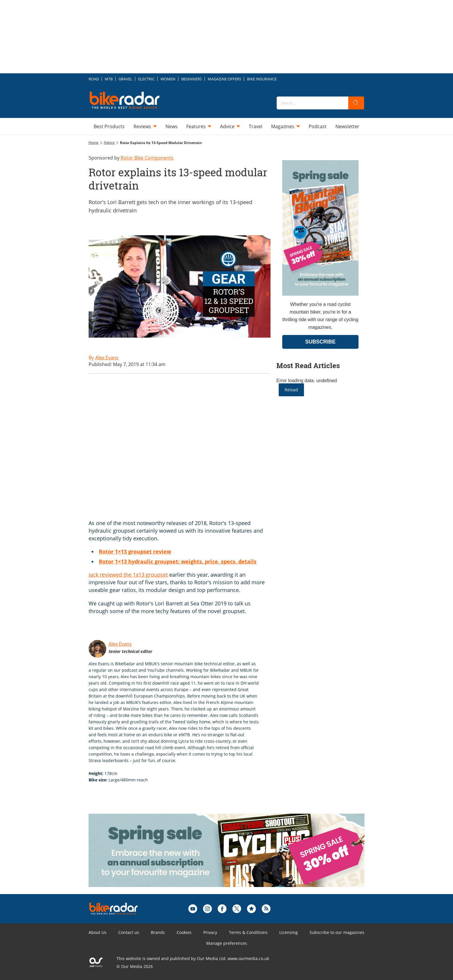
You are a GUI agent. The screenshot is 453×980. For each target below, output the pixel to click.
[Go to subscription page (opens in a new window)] (320, 294)
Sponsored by (131, 158)
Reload (291, 390)
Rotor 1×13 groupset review (135, 551)
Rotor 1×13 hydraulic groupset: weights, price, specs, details (178, 561)
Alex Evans (120, 644)
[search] (356, 103)
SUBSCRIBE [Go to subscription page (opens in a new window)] (320, 342)
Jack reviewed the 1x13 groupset (128, 575)
